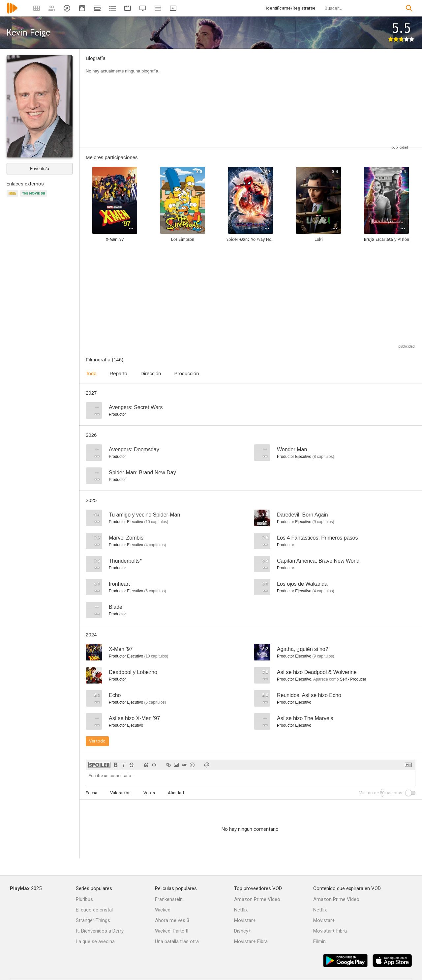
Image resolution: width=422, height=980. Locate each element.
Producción (186, 373)
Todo (91, 373)
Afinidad (176, 793)
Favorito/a (40, 168)
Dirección (151, 373)
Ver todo (97, 741)
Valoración (120, 793)
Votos (149, 793)
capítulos (323, 457)
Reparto (119, 373)
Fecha (91, 793)
